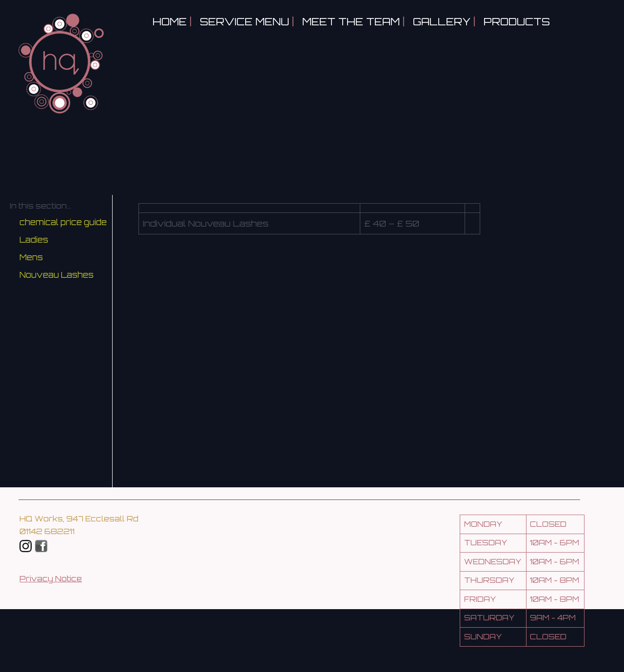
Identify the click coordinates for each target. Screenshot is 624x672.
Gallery (442, 21)
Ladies (34, 240)
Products (517, 21)
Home (170, 21)
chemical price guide (63, 222)
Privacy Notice (51, 579)
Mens (31, 257)
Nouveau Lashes (57, 275)
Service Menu (244, 21)
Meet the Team (351, 21)
